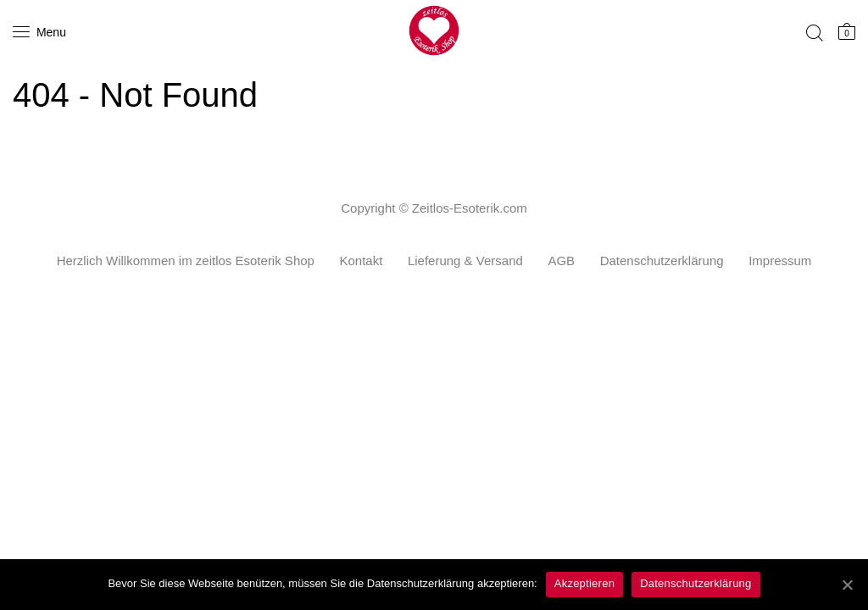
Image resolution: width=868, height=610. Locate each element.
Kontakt (361, 261)
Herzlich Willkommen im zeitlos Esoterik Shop (186, 261)
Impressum (780, 261)
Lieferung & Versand (465, 261)
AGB (561, 261)
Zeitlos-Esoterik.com (470, 208)
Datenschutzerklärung (662, 261)
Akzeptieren (584, 583)
